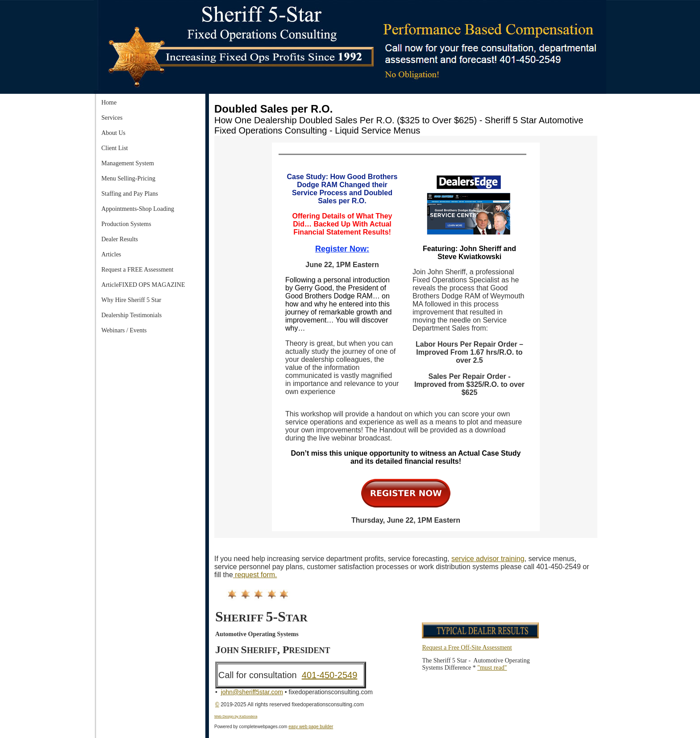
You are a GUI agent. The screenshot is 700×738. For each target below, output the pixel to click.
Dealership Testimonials (131, 315)
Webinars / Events (124, 330)
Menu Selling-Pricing (128, 178)
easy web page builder (311, 727)
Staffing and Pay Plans (130, 194)
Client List (115, 148)
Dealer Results (120, 239)
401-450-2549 (330, 675)
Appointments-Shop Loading (138, 209)
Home (109, 103)
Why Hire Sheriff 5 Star (131, 300)
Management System (128, 163)
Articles (111, 254)
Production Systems (126, 224)
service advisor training (488, 559)
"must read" (492, 668)
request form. (255, 575)
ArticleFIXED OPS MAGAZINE (143, 285)
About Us (113, 133)
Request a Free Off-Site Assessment (467, 648)
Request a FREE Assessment (137, 270)
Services (112, 118)
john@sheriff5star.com (252, 692)
